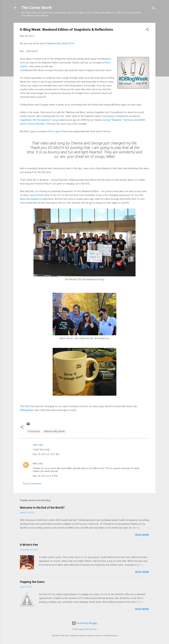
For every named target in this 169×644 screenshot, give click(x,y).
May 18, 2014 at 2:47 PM (45, 476)
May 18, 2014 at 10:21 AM (46, 454)
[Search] (154, 9)
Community (34, 431)
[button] (147, 30)
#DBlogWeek (27, 410)
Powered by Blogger (85, 623)
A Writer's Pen (29, 545)
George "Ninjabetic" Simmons (118, 120)
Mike (35, 464)
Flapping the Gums (32, 582)
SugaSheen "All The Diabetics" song (39, 120)
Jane (35, 445)
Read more (142, 535)
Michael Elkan (92, 629)
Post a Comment (32, 484)
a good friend (61, 131)
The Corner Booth (37, 8)
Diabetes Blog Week (54, 431)
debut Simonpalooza (31, 199)
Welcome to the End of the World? (42, 508)
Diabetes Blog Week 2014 (60, 43)
